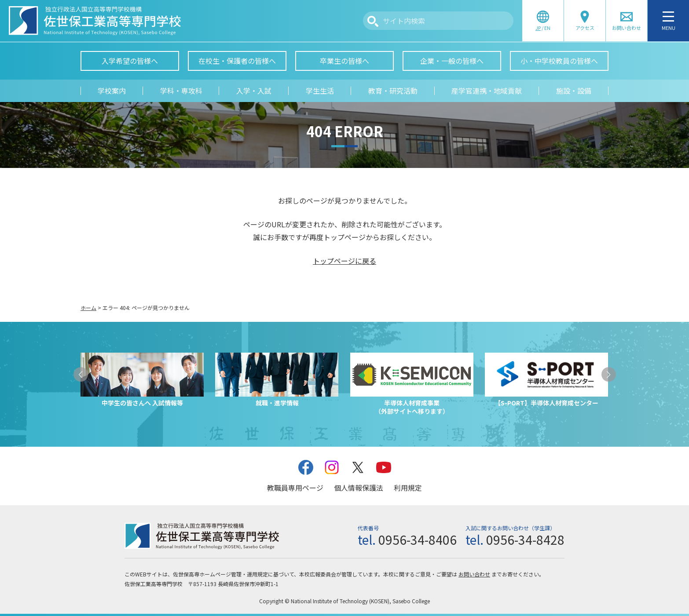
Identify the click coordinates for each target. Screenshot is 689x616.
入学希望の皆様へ (130, 61)
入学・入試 (254, 91)
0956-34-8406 (418, 539)
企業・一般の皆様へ (452, 61)
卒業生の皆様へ (344, 61)
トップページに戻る (344, 261)
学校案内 (112, 91)
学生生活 (320, 91)
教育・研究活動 (393, 91)
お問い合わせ (474, 574)
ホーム (88, 308)
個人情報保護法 (359, 488)
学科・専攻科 (181, 91)
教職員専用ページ (295, 488)
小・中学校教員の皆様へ (559, 61)
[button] (81, 374)
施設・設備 (574, 91)
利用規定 (408, 488)
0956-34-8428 (525, 539)
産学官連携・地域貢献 (487, 91)
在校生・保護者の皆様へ (237, 61)
